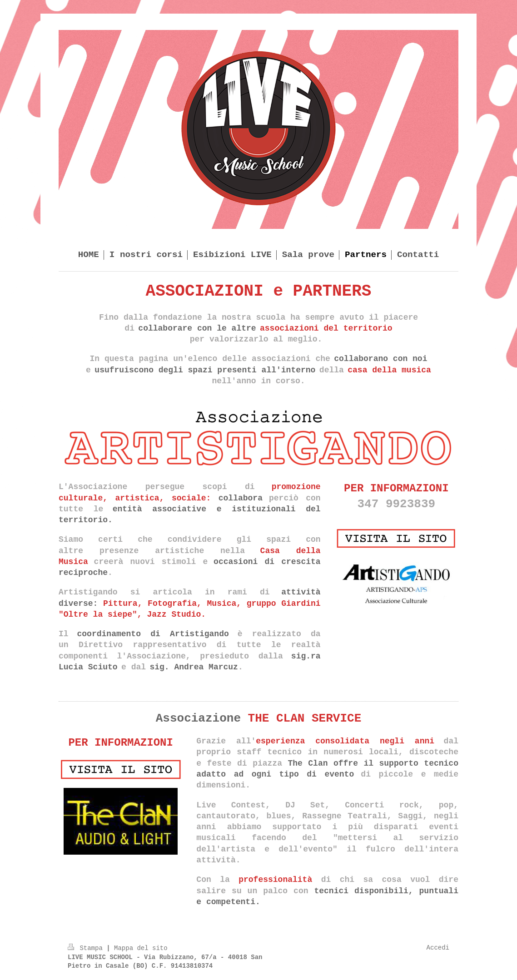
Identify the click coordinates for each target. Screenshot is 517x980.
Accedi (438, 948)
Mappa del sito (141, 948)
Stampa (87, 948)
